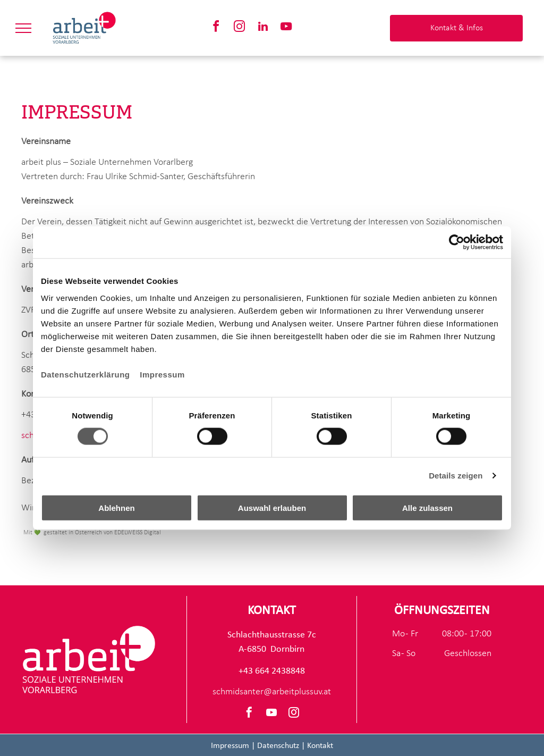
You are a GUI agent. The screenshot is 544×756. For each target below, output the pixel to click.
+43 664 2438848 (272, 671)
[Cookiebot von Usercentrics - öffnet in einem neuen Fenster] (457, 242)
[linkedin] (263, 28)
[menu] (23, 28)
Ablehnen (116, 507)
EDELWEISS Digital (138, 533)
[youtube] (286, 28)
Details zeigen (456, 476)
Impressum (162, 374)
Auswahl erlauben (272, 507)
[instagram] (240, 28)
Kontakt (320, 746)
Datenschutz (278, 746)
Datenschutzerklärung (86, 374)
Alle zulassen (427, 507)
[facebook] (216, 28)
